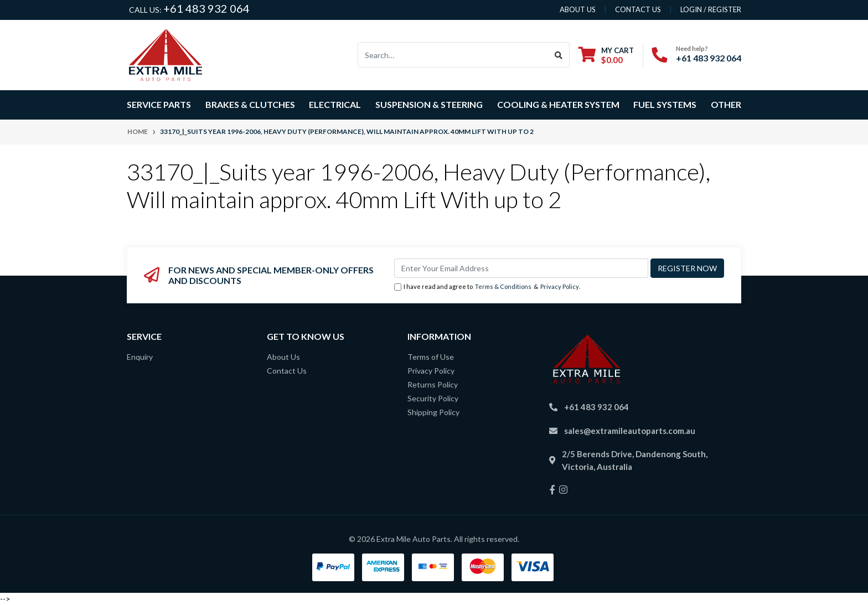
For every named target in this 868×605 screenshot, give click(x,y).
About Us (283, 357)
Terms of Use (431, 357)
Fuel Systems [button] (665, 104)
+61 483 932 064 (206, 8)
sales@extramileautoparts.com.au (630, 431)
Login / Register (711, 9)
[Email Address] (521, 268)
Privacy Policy (560, 286)
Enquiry (140, 357)
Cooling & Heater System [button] (558, 104)
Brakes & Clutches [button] (250, 104)
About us (578, 9)
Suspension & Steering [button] (429, 104)
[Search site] (559, 55)
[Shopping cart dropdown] (606, 55)
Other (726, 104)
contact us (638, 9)
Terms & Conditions (503, 286)
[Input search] (453, 55)
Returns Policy (433, 384)
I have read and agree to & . (487, 287)
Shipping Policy (433, 412)
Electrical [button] (335, 104)
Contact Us (287, 371)
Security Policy (433, 398)
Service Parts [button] (159, 104)
